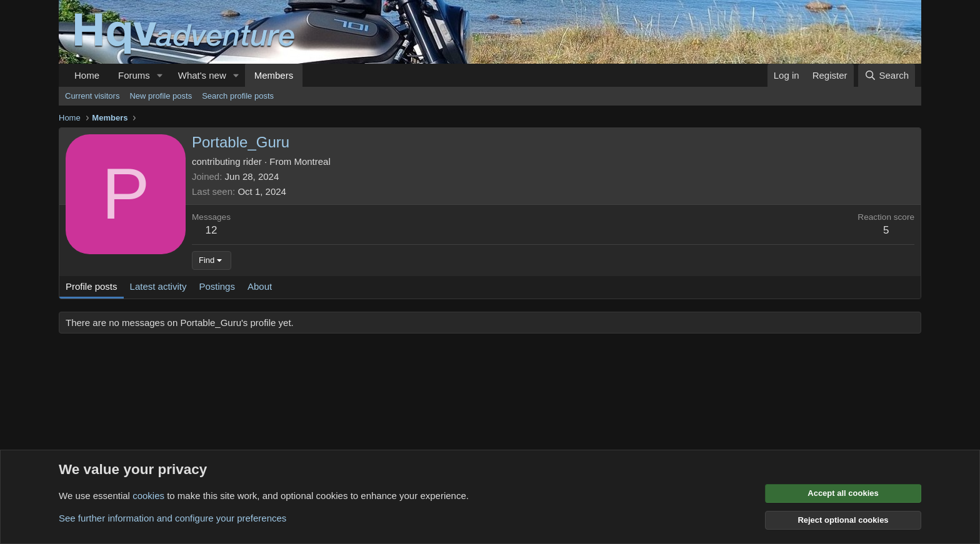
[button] (160, 75)
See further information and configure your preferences (172, 518)
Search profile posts (238, 96)
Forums (134, 75)
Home (87, 75)
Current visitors (92, 96)
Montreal (312, 161)
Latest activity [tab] (158, 286)
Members (274, 75)
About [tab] (260, 286)
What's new (202, 75)
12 (212, 230)
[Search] (887, 75)
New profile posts (161, 96)
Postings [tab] (217, 286)
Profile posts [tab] (92, 286)
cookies (148, 496)
